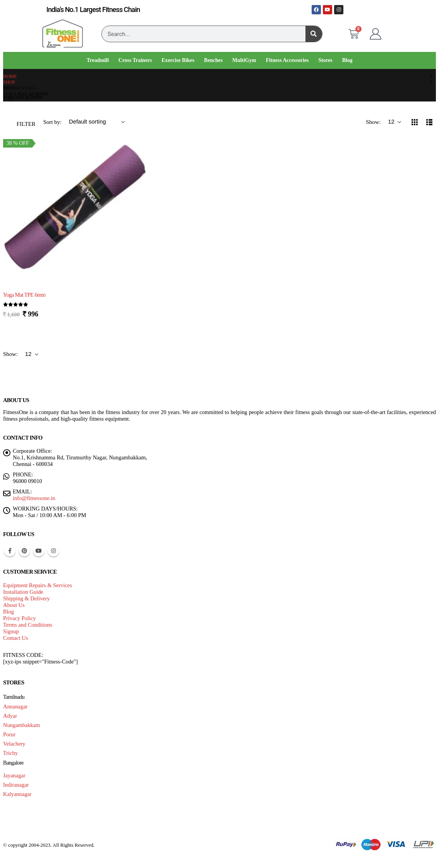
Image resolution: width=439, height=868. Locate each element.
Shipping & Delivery (27, 598)
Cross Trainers (135, 60)
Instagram (53, 551)
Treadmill (98, 60)
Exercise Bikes (178, 60)
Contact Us (15, 638)
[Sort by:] (97, 122)
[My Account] (376, 34)
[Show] (394, 122)
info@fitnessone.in (34, 498)
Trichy (10, 753)
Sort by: (53, 122)
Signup (11, 631)
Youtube (39, 551)
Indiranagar (16, 785)
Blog (347, 60)
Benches (213, 60)
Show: (374, 122)
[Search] (314, 34)
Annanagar (15, 706)
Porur (9, 734)
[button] (21, 122)
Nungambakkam (21, 725)
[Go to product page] (75, 212)
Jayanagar (14, 775)
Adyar (10, 716)
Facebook (10, 551)
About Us (14, 605)
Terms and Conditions (28, 625)
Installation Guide (23, 592)
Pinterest (24, 551)
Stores (325, 60)
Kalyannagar (17, 794)
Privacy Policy (19, 618)
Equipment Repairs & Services (38, 585)
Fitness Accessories (287, 60)
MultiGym (244, 60)
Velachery (14, 744)
